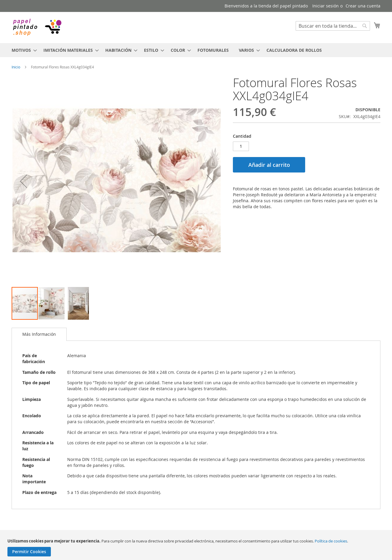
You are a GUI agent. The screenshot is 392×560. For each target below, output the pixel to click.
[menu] (196, 50)
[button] (23, 181)
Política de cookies (331, 541)
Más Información (39, 334)
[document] (197, 547)
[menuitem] (22, 50)
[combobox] (333, 26)
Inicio (16, 67)
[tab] (39, 334)
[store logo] (37, 27)
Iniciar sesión (326, 6)
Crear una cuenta (363, 6)
